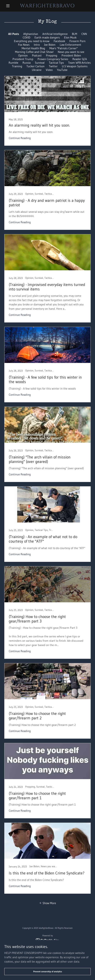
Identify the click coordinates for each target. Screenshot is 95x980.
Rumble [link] (13, 63)
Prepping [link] (52, 55)
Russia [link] (27, 63)
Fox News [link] (24, 45)
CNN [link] (84, 34)
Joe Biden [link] (50, 45)
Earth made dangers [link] (47, 37)
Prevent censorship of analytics (48, 971)
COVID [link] (26, 37)
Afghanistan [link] (31, 34)
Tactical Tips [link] (56, 63)
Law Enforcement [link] (70, 45)
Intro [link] (37, 45)
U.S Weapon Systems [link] (75, 66)
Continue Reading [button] (20, 138)
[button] (11, 6)
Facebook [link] (59, 41)
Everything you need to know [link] (32, 41)
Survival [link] (40, 63)
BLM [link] (75, 34)
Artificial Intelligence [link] (55, 34)
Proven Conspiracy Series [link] (53, 59)
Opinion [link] (23, 55)
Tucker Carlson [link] (36, 66)
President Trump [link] (23, 59)
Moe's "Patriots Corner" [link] (64, 48)
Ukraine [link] (37, 70)
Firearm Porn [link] (77, 41)
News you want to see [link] (71, 52)
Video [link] (49, 70)
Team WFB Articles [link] (79, 63)
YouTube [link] (62, 70)
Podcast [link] (37, 55)
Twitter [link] (53, 66)
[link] (47, 6)
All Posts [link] (14, 34)
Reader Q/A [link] (80, 59)
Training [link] (17, 66)
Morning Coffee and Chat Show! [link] (34, 52)
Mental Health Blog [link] (33, 48)
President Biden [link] (71, 55)
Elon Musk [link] (70, 37)
